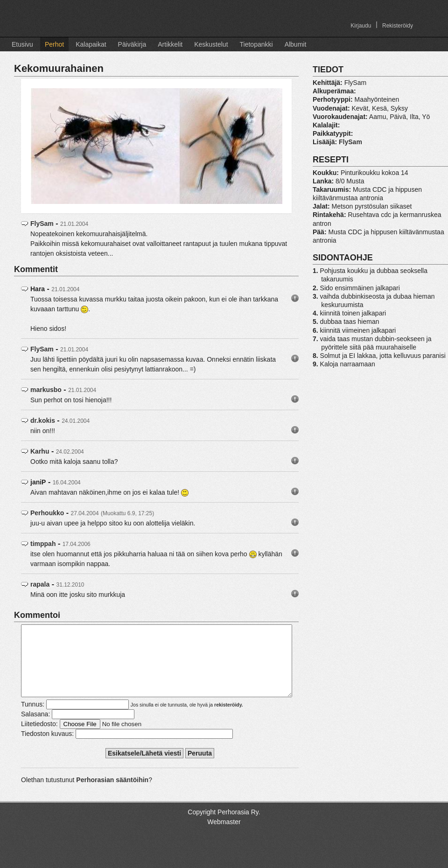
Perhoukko (47, 513)
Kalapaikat (91, 44)
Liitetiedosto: (39, 738)
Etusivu (22, 44)
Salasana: (35, 728)
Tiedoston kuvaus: (47, 748)
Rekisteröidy (398, 26)
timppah (43, 544)
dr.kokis (43, 420)
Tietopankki (256, 44)
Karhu (40, 451)
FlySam (42, 224)
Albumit (296, 44)
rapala (40, 584)
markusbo (46, 390)
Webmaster (224, 836)
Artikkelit (170, 44)
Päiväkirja (132, 44)
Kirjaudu (361, 26)
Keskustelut (211, 44)
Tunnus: (33, 718)
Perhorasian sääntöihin (112, 794)
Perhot (54, 44)
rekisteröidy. (229, 719)
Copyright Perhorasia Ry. (224, 826)
